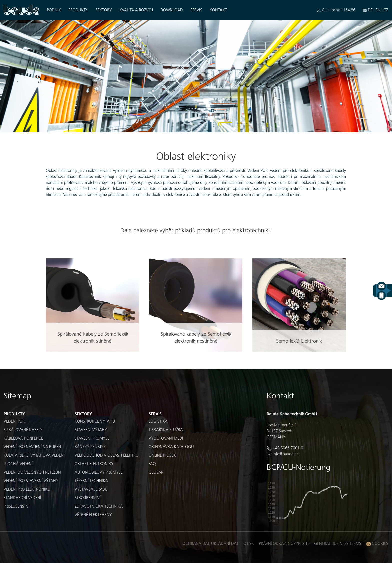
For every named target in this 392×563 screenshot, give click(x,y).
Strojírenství (88, 498)
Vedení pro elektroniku (27, 489)
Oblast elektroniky (94, 464)
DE (370, 10)
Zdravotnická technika (99, 506)
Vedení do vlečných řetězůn (32, 472)
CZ (386, 10)
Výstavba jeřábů (91, 489)
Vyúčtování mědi (166, 438)
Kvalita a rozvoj (136, 10)
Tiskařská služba (166, 430)
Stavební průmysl (92, 438)
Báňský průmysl (91, 447)
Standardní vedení (22, 498)
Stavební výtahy (91, 430)
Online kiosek (162, 455)
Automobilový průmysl (99, 472)
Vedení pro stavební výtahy (31, 481)
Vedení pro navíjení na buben (32, 447)
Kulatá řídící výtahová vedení (34, 455)
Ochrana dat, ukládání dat (210, 543)
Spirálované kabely (23, 430)
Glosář (156, 472)
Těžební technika (91, 481)
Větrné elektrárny (93, 515)
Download (172, 10)
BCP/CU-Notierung (299, 467)
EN (378, 10)
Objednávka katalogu (171, 447)
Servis (196, 10)
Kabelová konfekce (23, 438)
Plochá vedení (18, 464)
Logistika (158, 421)
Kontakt (218, 10)
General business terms (338, 543)
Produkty (78, 10)
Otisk (249, 543)
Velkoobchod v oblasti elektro (107, 455)
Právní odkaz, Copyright (284, 543)
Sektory (104, 10)
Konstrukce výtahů (95, 421)
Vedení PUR (14, 421)
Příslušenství (17, 506)
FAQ (152, 464)
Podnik (54, 10)
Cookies (377, 544)
